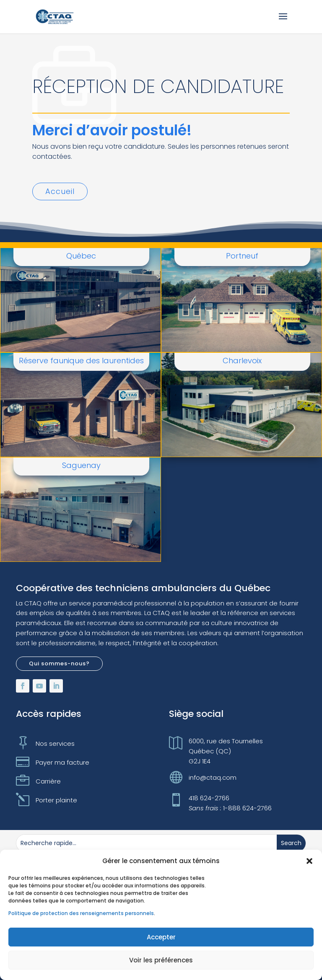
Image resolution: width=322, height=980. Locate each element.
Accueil (60, 191)
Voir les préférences (161, 960)
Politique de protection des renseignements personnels (81, 913)
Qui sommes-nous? (59, 663)
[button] (309, 861)
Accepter (161, 937)
